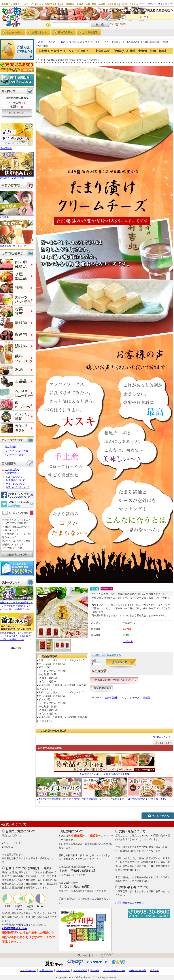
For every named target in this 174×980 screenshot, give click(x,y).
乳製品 (146, 698)
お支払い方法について (18, 487)
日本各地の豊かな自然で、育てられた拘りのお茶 (59, 799)
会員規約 (155, 971)
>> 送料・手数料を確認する (106, 655)
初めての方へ (64, 33)
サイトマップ (165, 4)
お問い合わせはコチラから (130, 903)
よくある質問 (80, 971)
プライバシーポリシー (114, 971)
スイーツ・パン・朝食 (16, 451)
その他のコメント (161, 737)
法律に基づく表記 (138, 971)
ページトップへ (158, 816)
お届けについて (14, 477)
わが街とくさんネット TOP (51, 42)
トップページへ (13, 33)
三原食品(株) (111, 698)
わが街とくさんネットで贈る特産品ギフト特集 (105, 774)
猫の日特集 (11, 447)
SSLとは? (16, 648)
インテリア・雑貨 (14, 455)
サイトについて (148, 4)
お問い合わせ (38, 33)
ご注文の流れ (12, 473)
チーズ (136, 698)
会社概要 (95, 971)
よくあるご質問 (89, 33)
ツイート (144, 17)
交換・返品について (17, 484)
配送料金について (15, 480)
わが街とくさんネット (11, 17)
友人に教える (102, 689)
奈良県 (73, 42)
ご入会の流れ (12, 470)
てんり (125, 698)
